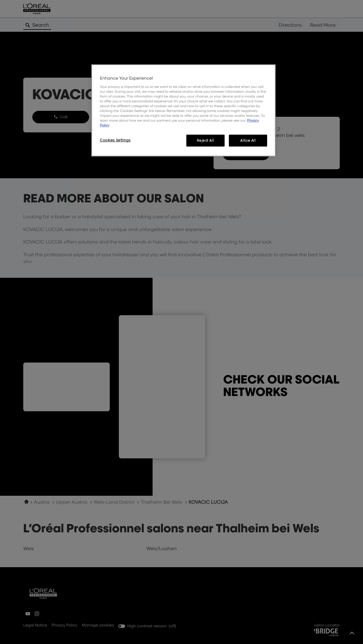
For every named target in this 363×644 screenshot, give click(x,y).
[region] (183, 110)
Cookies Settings (115, 140)
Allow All (248, 140)
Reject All (205, 140)
